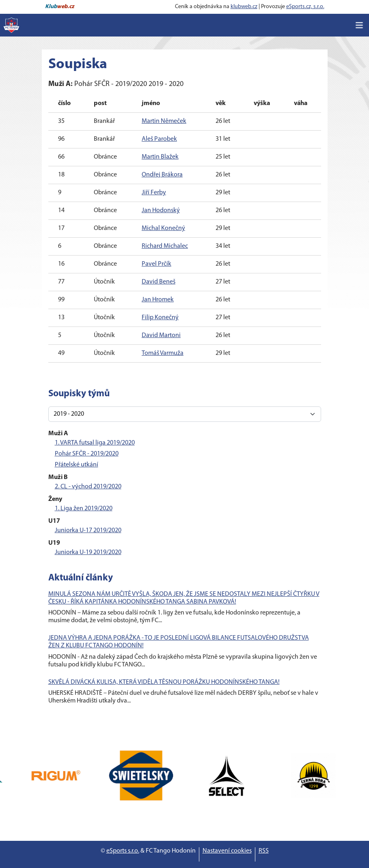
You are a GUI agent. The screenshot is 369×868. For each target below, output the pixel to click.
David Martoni (161, 335)
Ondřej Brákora (162, 175)
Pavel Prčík (156, 264)
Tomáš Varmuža (163, 353)
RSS (264, 851)
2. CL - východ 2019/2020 (88, 487)
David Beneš (159, 282)
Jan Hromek (158, 300)
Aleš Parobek (159, 139)
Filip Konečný (160, 318)
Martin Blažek (160, 157)
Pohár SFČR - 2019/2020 (87, 454)
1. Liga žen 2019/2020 (84, 509)
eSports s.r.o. (123, 851)
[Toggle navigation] (359, 25)
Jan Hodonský (161, 211)
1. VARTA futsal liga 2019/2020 (95, 443)
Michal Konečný (163, 228)
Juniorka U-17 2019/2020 (88, 531)
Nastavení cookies (227, 851)
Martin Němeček (164, 121)
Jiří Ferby (154, 193)
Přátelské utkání (77, 465)
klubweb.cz (244, 7)
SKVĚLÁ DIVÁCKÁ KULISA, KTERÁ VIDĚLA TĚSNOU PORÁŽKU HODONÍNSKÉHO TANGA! (164, 682)
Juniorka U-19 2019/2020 (88, 552)
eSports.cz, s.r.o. (305, 7)
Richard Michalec (165, 246)
